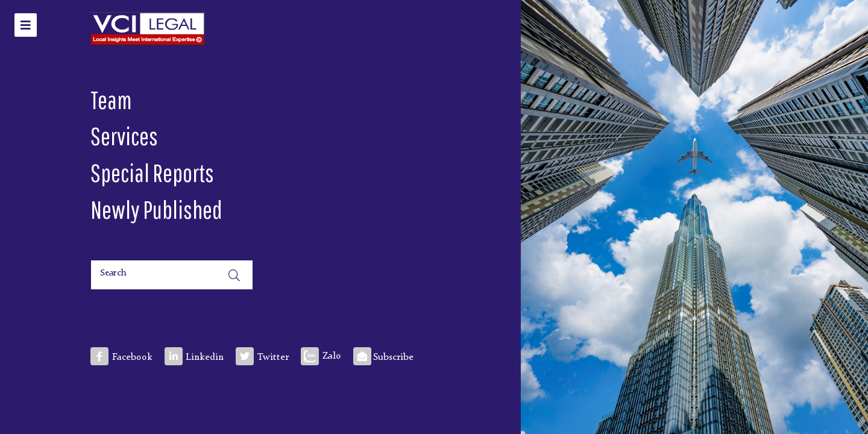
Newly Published (156, 209)
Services (124, 136)
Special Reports (152, 172)
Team (111, 99)
